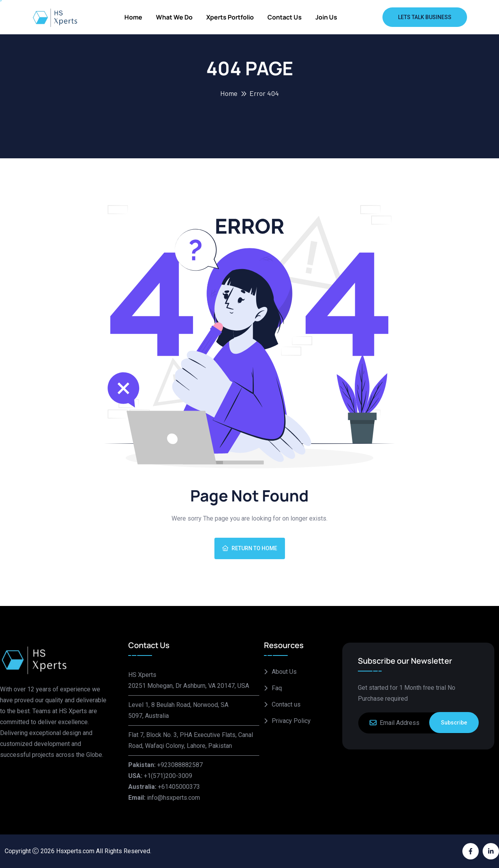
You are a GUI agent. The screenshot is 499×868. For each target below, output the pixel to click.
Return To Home (250, 548)
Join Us (326, 17)
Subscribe (454, 723)
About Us (284, 672)
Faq (277, 688)
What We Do (174, 17)
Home (133, 17)
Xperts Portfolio (230, 17)
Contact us (285, 17)
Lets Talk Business (425, 17)
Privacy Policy (291, 721)
